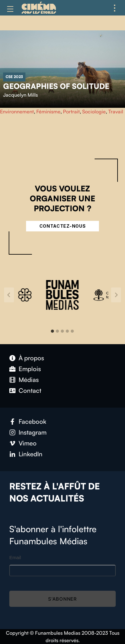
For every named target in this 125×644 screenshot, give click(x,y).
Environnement (17, 112)
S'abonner (62, 599)
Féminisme (48, 112)
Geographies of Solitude (56, 86)
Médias (29, 380)
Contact (30, 390)
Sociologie (94, 112)
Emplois (30, 369)
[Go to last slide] (9, 295)
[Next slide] (116, 295)
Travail (116, 112)
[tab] (52, 331)
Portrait (71, 112)
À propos (31, 358)
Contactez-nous (63, 226)
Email (15, 557)
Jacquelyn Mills (20, 95)
